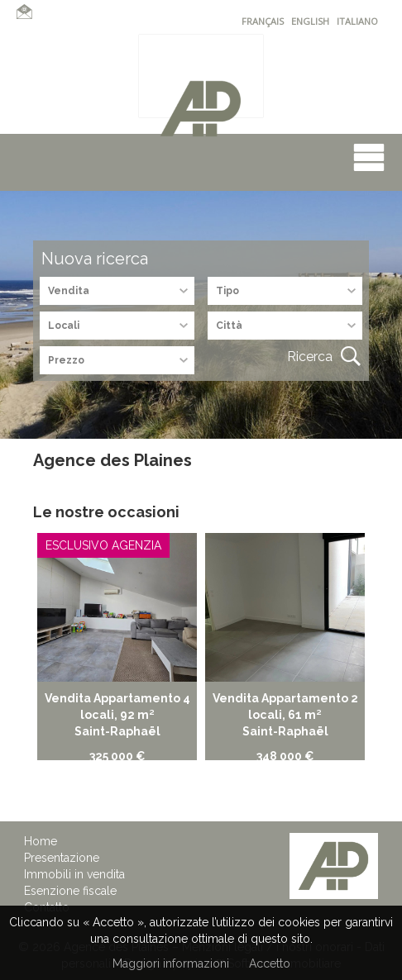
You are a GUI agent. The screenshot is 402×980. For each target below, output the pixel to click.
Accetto (270, 963)
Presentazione (62, 858)
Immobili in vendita (74, 874)
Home (41, 841)
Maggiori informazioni (171, 963)
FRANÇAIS (263, 21)
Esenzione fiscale (70, 891)
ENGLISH (310, 21)
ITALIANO (357, 21)
